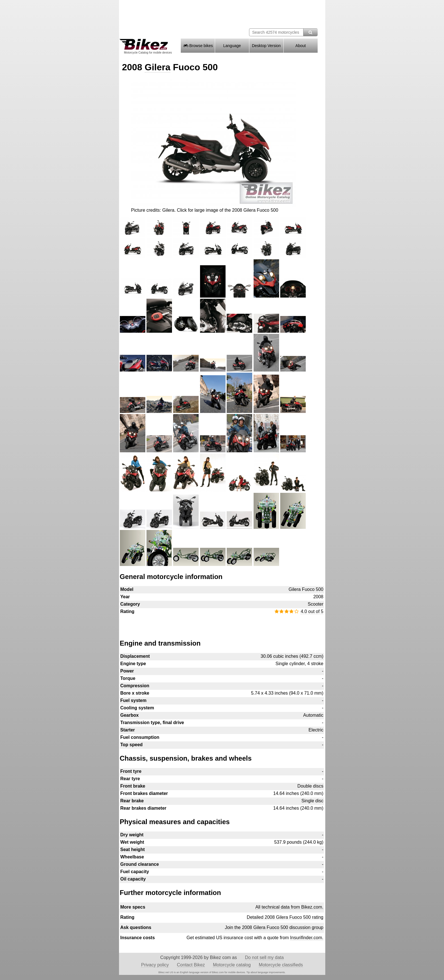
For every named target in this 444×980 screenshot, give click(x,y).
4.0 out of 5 (312, 611)
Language (232, 46)
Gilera (158, 67)
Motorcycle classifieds (281, 965)
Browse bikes (198, 46)
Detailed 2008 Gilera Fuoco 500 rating (285, 917)
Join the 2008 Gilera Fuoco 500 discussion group (274, 927)
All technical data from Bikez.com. (289, 907)
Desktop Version (266, 46)
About (301, 46)
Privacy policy (155, 965)
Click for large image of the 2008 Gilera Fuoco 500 (228, 210)
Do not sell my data (264, 957)
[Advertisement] (222, 624)
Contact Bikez (191, 965)
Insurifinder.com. (307, 938)
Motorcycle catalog (232, 965)
